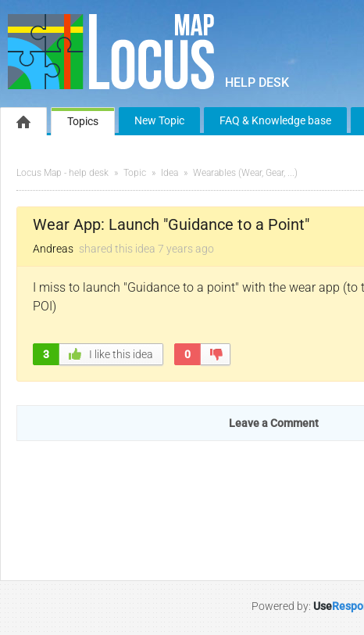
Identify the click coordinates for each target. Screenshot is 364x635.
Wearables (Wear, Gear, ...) (245, 173)
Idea (170, 173)
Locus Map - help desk (62, 173)
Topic (135, 173)
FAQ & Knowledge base (275, 120)
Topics (83, 121)
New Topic (159, 120)
